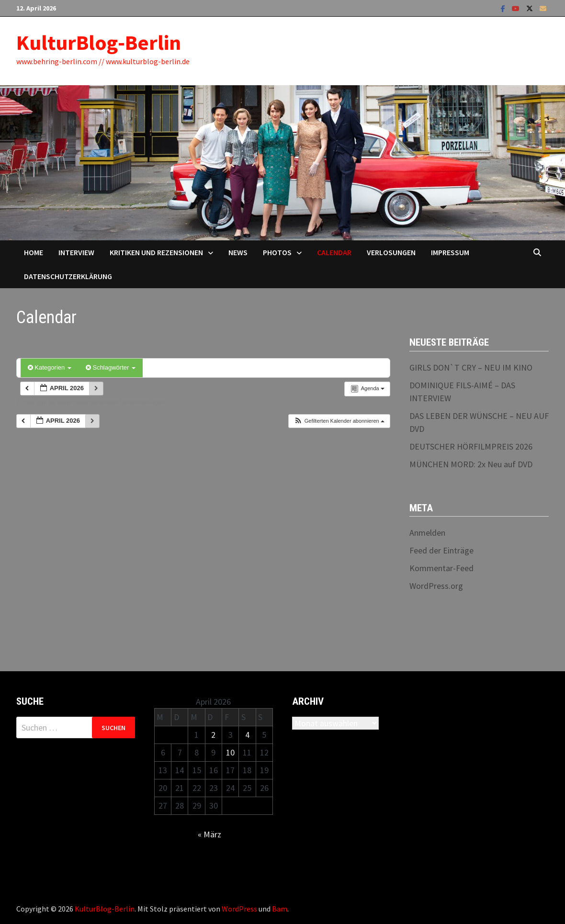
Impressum (450, 252)
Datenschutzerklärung (68, 276)
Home (34, 252)
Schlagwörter (111, 367)
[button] (339, 421)
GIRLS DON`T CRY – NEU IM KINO (471, 367)
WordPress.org (436, 586)
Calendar (334, 252)
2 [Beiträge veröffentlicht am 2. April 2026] (213, 735)
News (238, 252)
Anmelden (427, 533)
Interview (76, 252)
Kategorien (50, 367)
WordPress (239, 909)
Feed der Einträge (441, 550)
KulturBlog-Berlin (99, 42)
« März (209, 834)
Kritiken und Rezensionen (156, 252)
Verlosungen (391, 252)
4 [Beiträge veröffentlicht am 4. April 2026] (247, 735)
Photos (277, 252)
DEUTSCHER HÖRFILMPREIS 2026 (471, 446)
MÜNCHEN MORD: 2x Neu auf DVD (471, 464)
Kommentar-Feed (441, 568)
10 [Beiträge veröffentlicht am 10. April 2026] (230, 752)
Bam (280, 909)
